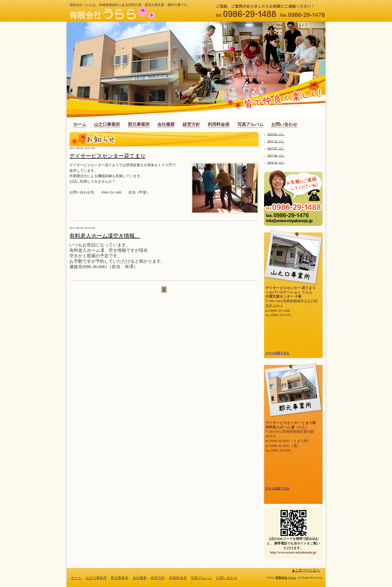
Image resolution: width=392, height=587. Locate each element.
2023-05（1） (276, 134)
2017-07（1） (276, 148)
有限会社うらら (286, 577)
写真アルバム (250, 124)
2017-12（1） (276, 141)
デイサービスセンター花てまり (108, 156)
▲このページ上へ (306, 570)
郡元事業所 (139, 124)
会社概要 (166, 124)
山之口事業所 (107, 124)
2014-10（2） (276, 162)
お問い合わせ (284, 124)
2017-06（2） (276, 155)
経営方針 (191, 124)
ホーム (80, 124)
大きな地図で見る (277, 353)
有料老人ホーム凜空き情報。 (105, 236)
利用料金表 (219, 124)
